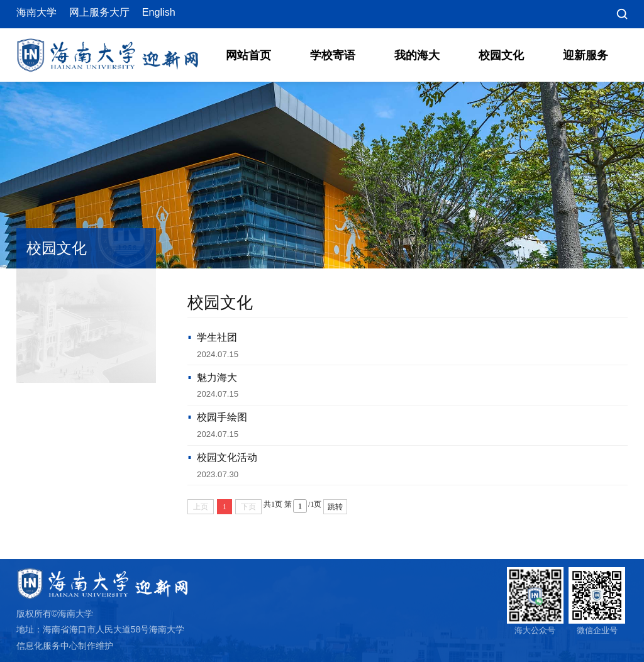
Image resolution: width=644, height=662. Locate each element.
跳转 (335, 507)
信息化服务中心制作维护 (65, 646)
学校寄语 (333, 55)
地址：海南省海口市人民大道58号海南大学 (101, 629)
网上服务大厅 (99, 12)
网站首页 (248, 55)
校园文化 (501, 55)
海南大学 (36, 12)
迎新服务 (586, 55)
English (159, 12)
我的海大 (417, 55)
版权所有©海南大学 (55, 614)
